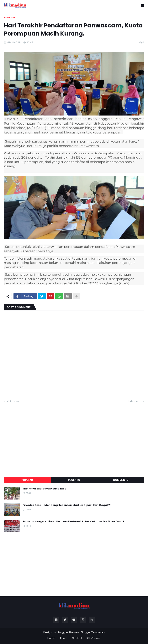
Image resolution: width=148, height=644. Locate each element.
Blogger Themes (69, 632)
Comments (121, 480)
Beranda (9, 17)
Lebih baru (12, 401)
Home (51, 638)
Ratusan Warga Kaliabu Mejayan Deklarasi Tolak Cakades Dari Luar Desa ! (73, 522)
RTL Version (94, 638)
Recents (74, 480)
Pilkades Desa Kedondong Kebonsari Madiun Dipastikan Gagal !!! (67, 505)
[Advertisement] (74, 435)
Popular (27, 480)
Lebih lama (135, 401)
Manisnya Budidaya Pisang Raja (45, 489)
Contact (77, 638)
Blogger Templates (93, 632)
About (63, 638)
